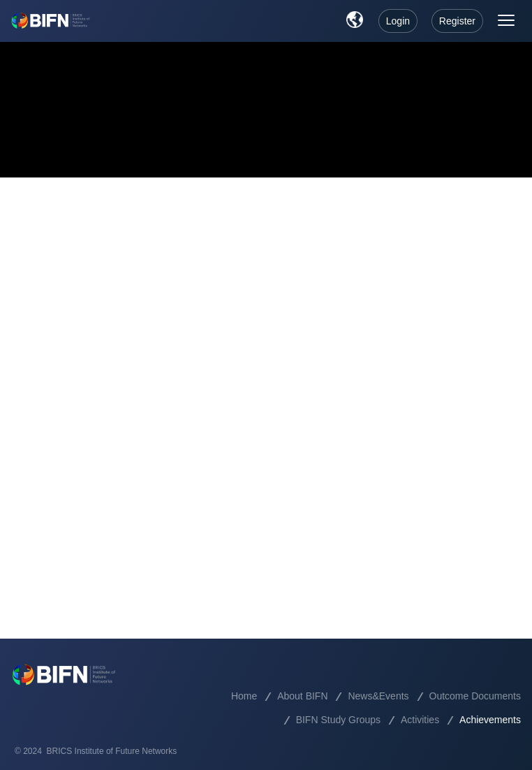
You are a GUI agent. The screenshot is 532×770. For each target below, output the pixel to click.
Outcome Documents (475, 696)
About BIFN (302, 696)
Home (244, 696)
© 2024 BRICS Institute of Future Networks (96, 751)
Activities (420, 720)
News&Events (378, 696)
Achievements (490, 720)
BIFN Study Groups (338, 720)
